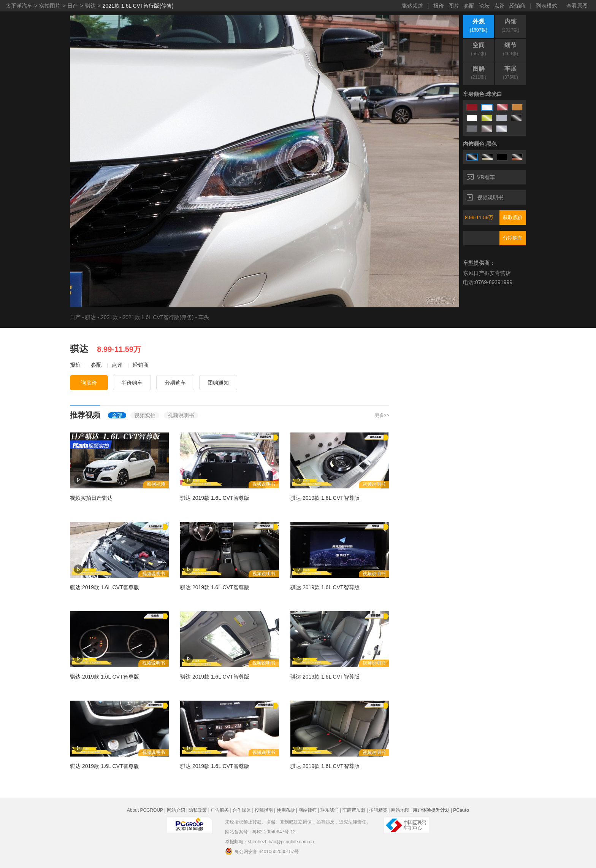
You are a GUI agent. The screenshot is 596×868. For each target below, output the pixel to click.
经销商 (517, 6)
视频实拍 (145, 415)
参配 (469, 6)
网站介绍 (176, 810)
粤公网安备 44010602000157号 (262, 851)
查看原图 (577, 6)
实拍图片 (50, 6)
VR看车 (481, 177)
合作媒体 (242, 810)
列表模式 (547, 6)
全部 (117, 415)
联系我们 (330, 810)
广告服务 (220, 810)
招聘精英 (378, 810)
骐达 (90, 6)
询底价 (89, 383)
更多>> (382, 415)
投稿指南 (264, 810)
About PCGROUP (145, 810)
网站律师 (308, 810)
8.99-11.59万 (479, 217)
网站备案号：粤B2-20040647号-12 (260, 832)
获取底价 (513, 217)
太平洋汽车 (19, 6)
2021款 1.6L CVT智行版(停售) (138, 6)
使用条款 (286, 810)
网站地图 (400, 810)
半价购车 (132, 383)
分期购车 (513, 238)
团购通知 (218, 383)
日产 (73, 6)
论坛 (484, 6)
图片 (454, 6)
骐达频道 (412, 6)
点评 (499, 6)
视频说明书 (485, 197)
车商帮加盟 (354, 810)
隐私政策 (198, 810)
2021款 (109, 317)
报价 (439, 6)
